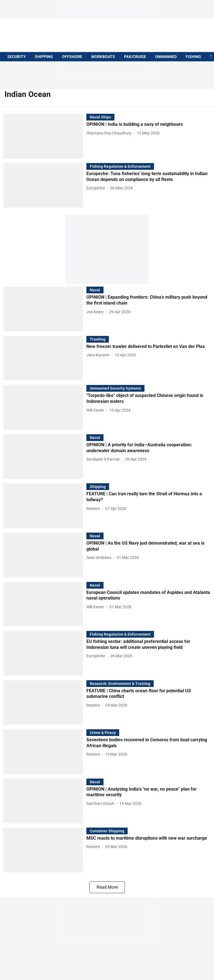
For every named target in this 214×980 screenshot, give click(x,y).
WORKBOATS (103, 57)
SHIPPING (44, 57)
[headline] (149, 125)
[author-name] (110, 133)
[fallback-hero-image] (45, 136)
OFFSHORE (72, 57)
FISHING (193, 57)
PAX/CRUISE (135, 57)
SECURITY (17, 57)
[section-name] (100, 117)
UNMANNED (166, 57)
